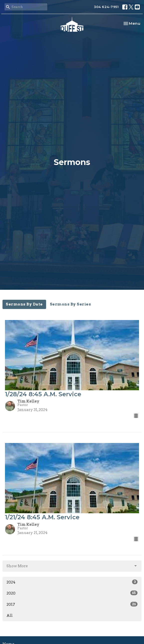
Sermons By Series (71, 304)
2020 (72, 593)
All (10, 615)
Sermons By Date (24, 304)
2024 (72, 582)
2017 (72, 604)
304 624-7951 (106, 7)
